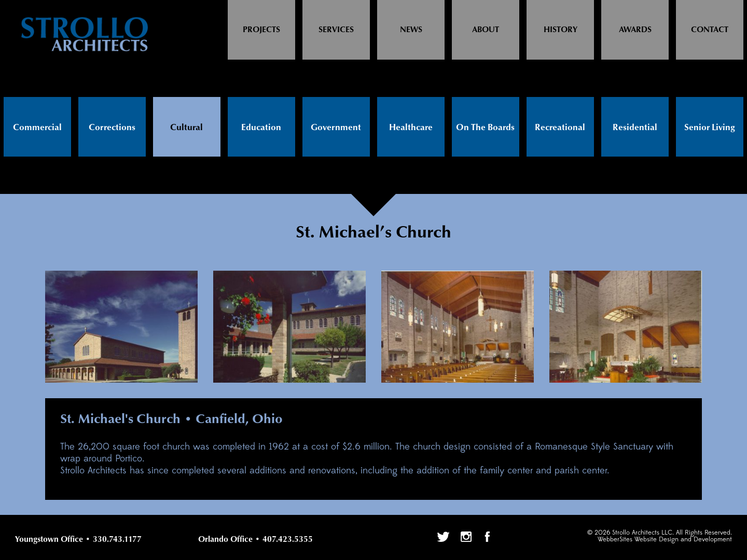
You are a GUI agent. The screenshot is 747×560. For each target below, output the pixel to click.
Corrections (112, 128)
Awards (635, 30)
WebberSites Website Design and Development (665, 540)
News (411, 30)
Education (261, 128)
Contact (710, 30)
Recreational (560, 128)
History (561, 30)
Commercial (37, 128)
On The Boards (485, 128)
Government (336, 128)
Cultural (186, 128)
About (486, 30)
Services (336, 30)
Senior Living (710, 128)
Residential (635, 128)
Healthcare (411, 128)
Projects (261, 30)
